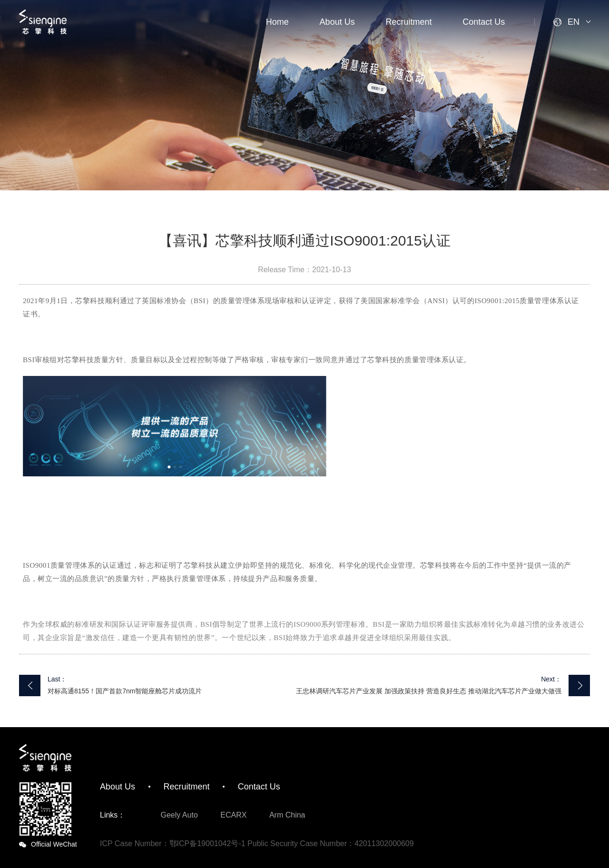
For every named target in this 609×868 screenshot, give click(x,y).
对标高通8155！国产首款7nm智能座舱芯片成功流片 (125, 691)
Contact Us (484, 22)
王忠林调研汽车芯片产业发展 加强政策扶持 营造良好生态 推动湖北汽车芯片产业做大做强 (429, 691)
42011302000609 (384, 843)
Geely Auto (179, 815)
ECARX (233, 815)
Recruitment (408, 22)
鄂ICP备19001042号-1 (207, 843)
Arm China (287, 815)
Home (277, 22)
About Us (337, 22)
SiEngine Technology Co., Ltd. (43, 22)
